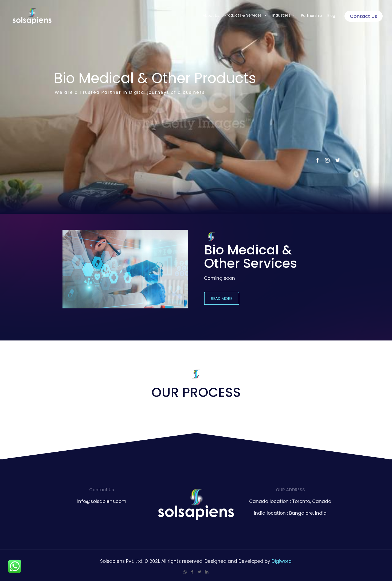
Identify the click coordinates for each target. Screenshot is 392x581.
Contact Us (364, 16)
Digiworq (282, 561)
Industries (284, 15)
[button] (222, 298)
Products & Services (246, 15)
